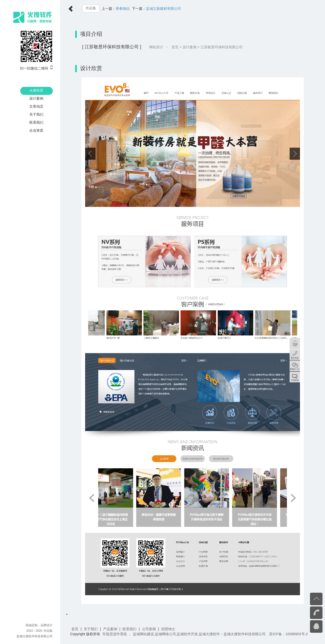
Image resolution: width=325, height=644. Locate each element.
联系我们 (36, 122)
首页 (175, 47)
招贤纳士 (168, 629)
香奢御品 (123, 9)
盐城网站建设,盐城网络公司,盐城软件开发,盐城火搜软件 (177, 634)
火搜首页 (36, 90)
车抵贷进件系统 (115, 634)
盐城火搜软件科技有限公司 (35, 636)
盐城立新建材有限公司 (164, 9)
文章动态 (36, 106)
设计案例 (36, 98)
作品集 (91, 8)
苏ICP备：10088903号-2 (288, 634)
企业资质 (36, 130)
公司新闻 (149, 629)
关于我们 (36, 114)
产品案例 (110, 629)
